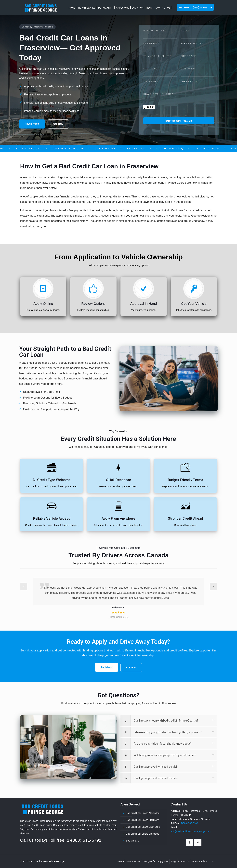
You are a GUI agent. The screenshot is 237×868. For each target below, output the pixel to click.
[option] (118, 598)
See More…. (132, 841)
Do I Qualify (149, 861)
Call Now (58, 124)
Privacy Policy (200, 861)
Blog (173, 861)
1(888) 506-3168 (189, 823)
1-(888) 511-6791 (84, 840)
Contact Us (184, 861)
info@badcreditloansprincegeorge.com (190, 831)
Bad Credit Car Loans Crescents (143, 834)
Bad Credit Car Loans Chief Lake (143, 827)
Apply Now (107, 667)
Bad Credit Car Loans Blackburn (142, 820)
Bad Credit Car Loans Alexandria (143, 813)
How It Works (32, 124)
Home (121, 861)
